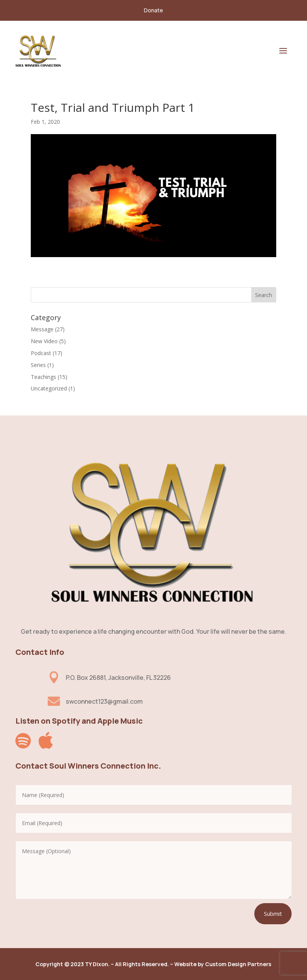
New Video (44, 341)
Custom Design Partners (238, 964)
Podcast (41, 353)
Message (42, 329)
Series (38, 365)
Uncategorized (49, 388)
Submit (273, 914)
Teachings (43, 377)
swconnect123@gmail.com (104, 701)
